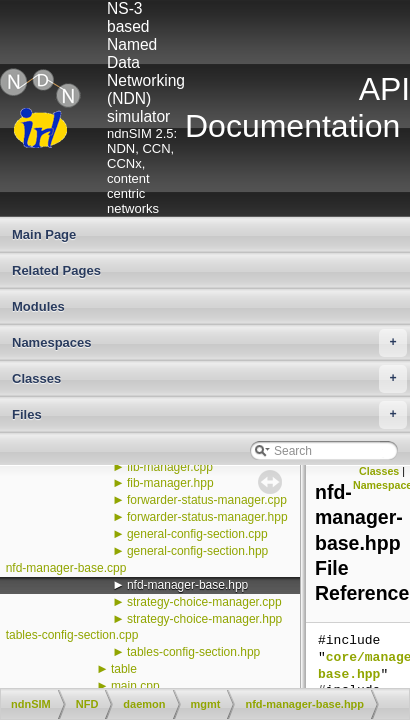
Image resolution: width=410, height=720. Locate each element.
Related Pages (56, 270)
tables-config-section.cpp (72, 635)
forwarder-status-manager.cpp (207, 500)
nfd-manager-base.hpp (187, 585)
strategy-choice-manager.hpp (204, 619)
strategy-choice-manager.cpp (204, 602)
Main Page (44, 234)
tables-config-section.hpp (193, 652)
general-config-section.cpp (197, 534)
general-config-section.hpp (197, 551)
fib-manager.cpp (170, 467)
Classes (209, 379)
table (124, 669)
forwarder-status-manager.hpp (207, 517)
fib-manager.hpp (170, 483)
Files (209, 415)
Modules (38, 306)
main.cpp (135, 686)
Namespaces (209, 343)
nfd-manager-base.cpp (66, 568)
